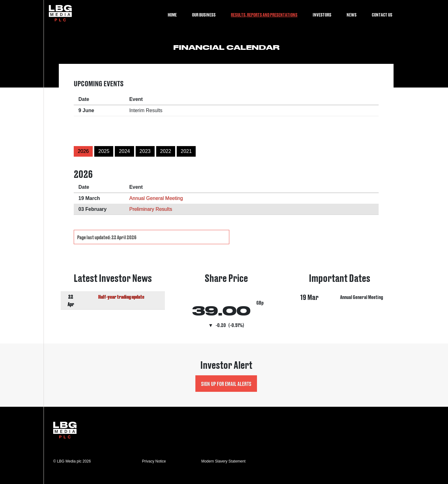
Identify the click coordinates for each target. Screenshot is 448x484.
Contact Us (382, 14)
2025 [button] (104, 151)
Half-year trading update (121, 297)
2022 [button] (166, 151)
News (352, 14)
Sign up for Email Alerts (226, 384)
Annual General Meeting (156, 198)
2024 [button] (124, 151)
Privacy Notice (154, 461)
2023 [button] (145, 151)
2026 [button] (83, 151)
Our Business (204, 14)
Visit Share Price (226, 301)
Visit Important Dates (340, 301)
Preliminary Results (151, 209)
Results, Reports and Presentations (264, 14)
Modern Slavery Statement (223, 461)
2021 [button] (186, 151)
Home (172, 14)
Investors (322, 14)
